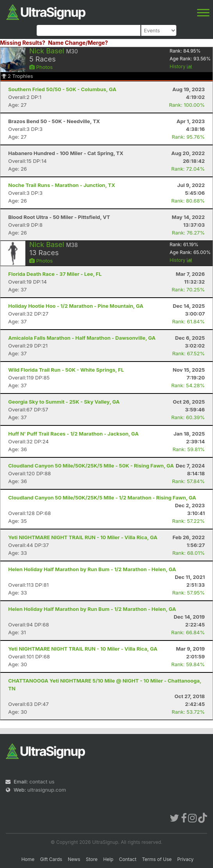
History (181, 66)
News (74, 859)
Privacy (185, 859)
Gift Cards (51, 859)
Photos (41, 67)
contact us (42, 782)
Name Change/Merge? (78, 43)
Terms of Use (157, 859)
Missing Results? (23, 43)
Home (28, 859)
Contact (128, 859)
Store (92, 859)
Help (108, 859)
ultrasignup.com (47, 790)
